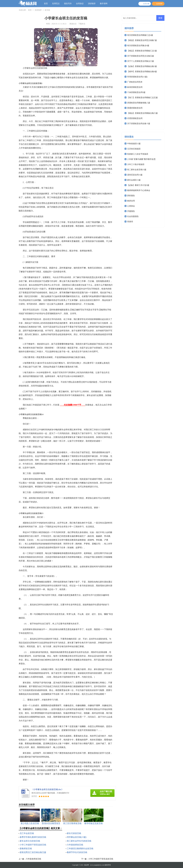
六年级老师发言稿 (75, 845)
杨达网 (87, 865)
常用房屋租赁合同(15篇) (137, 77)
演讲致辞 (92, 4)
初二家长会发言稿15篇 (137, 170)
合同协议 (80, 4)
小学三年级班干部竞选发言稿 (33, 845)
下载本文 (82, 24)
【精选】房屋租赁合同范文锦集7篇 (142, 40)
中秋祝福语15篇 (134, 144)
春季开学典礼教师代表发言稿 (33, 837)
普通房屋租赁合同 (135, 108)
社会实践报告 (133, 216)
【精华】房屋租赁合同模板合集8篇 (142, 72)
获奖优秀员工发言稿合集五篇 (33, 852)
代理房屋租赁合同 (135, 118)
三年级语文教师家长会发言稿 (80, 849)
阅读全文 (73, 24)
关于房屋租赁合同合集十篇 (139, 124)
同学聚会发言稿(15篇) (77, 837)
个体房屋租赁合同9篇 (136, 92)
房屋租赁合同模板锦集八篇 (139, 103)
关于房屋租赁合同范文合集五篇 (141, 56)
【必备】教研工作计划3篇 (138, 185)
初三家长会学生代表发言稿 (79, 841)
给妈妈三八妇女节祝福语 (138, 154)
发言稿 (47, 10)
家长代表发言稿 (74, 833)
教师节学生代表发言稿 (77, 852)
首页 (46, 4)
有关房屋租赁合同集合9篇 (138, 46)
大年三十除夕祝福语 (136, 164)
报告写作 (68, 4)
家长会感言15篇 (134, 180)
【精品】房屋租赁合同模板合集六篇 (142, 113)
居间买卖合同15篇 (135, 175)
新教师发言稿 (26, 849)
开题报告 (131, 211)
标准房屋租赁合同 (135, 87)
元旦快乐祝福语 (134, 149)
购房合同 (131, 201)
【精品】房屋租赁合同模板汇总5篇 (142, 51)
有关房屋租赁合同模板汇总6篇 (140, 35)
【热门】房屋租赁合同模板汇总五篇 (142, 98)
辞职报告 (131, 196)
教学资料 (104, 4)
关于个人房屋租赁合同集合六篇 (141, 61)
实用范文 (56, 4)
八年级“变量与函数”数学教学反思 (141, 159)
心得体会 (131, 206)
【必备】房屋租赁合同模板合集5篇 (142, 66)
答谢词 (130, 222)
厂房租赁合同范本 (135, 82)
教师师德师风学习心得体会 (139, 190)
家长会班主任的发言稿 (30, 841)
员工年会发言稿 (27, 833)
